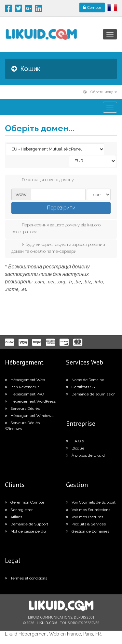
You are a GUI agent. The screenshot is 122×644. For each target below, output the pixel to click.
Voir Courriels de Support (91, 502)
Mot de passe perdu (25, 531)
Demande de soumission (91, 394)
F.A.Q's (75, 441)
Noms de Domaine (85, 380)
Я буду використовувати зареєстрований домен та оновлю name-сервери (58, 248)
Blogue (75, 448)
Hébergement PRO (24, 394)
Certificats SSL (81, 387)
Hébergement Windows (29, 416)
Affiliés (14, 517)
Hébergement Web (25, 380)
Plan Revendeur (22, 387)
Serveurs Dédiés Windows (22, 426)
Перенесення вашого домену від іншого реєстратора (56, 228)
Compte (92, 7)
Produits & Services (86, 524)
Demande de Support (27, 524)
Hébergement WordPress (30, 401)
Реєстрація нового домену (43, 180)
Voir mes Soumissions (88, 510)
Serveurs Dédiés (22, 408)
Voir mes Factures (85, 517)
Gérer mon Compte (25, 502)
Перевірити (61, 208)
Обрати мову (100, 92)
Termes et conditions (26, 578)
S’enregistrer (19, 510)
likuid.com (47, 623)
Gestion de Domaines (88, 531)
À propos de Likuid (85, 455)
